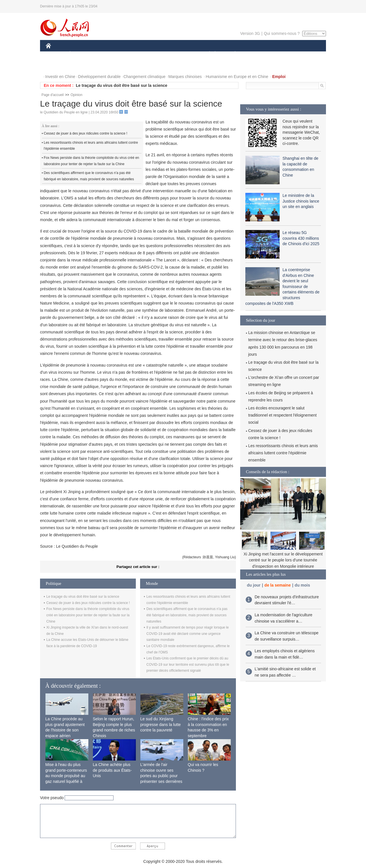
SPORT (255, 54)
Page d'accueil (53, 95)
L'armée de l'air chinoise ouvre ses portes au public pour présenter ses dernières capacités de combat (161, 776)
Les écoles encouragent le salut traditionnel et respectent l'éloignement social (282, 415)
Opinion (76, 95)
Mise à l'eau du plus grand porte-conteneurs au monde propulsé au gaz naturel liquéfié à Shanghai (66, 776)
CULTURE (181, 54)
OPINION (306, 54)
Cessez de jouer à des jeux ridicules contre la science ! (85, 133)
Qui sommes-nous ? (282, 33)
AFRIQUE (131, 54)
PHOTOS (57, 65)
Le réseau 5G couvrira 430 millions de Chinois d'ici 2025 (301, 238)
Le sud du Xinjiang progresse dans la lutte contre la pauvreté (161, 724)
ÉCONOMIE (80, 54)
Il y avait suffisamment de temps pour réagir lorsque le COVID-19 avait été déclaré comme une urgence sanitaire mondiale (188, 634)
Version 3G (250, 33)
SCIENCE (156, 54)
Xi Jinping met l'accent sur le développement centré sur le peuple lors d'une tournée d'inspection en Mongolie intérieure (283, 560)
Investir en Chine (60, 77)
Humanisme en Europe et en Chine (237, 77)
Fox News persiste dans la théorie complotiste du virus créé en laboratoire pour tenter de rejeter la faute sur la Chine (91, 161)
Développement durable (99, 77)
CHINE (56, 54)
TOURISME (279, 54)
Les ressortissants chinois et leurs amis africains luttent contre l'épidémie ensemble (91, 146)
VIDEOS (80, 65)
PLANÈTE (232, 54)
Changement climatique (145, 77)
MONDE (107, 54)
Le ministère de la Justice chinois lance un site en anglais (301, 201)
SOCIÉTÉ (207, 54)
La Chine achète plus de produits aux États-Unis (112, 770)
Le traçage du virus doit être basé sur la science (122, 85)
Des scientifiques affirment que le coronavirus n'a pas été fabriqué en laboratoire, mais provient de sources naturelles (89, 176)
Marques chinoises (185, 77)
